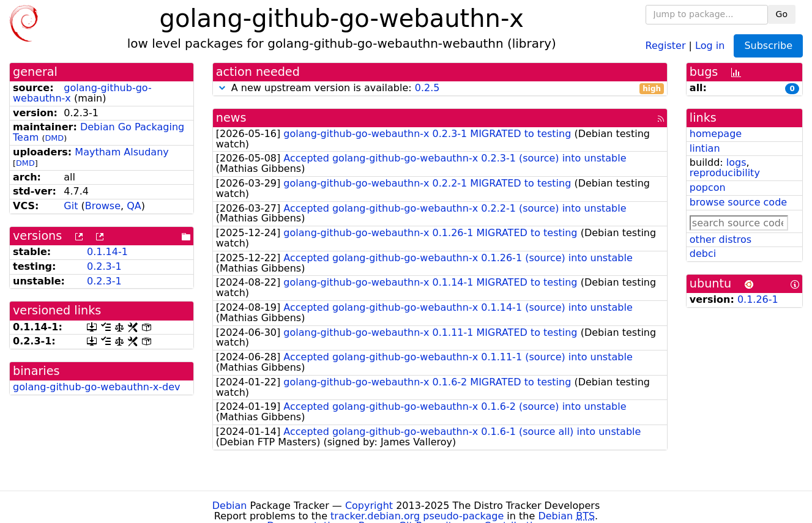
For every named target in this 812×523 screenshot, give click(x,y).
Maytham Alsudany (121, 152)
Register (666, 45)
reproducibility (725, 173)
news (231, 118)
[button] (222, 88)
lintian (705, 148)
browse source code (738, 202)
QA (134, 206)
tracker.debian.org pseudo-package (417, 516)
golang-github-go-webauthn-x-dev (96, 387)
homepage (716, 134)
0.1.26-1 (758, 299)
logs (736, 162)
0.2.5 (427, 88)
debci (703, 254)
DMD (54, 138)
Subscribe (768, 46)
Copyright (369, 506)
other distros (721, 239)
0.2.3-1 (104, 266)
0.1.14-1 (107, 252)
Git (71, 206)
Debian (230, 506)
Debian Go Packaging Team (99, 132)
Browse (103, 206)
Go (782, 14)
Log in (710, 45)
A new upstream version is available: (440, 88)
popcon (708, 187)
